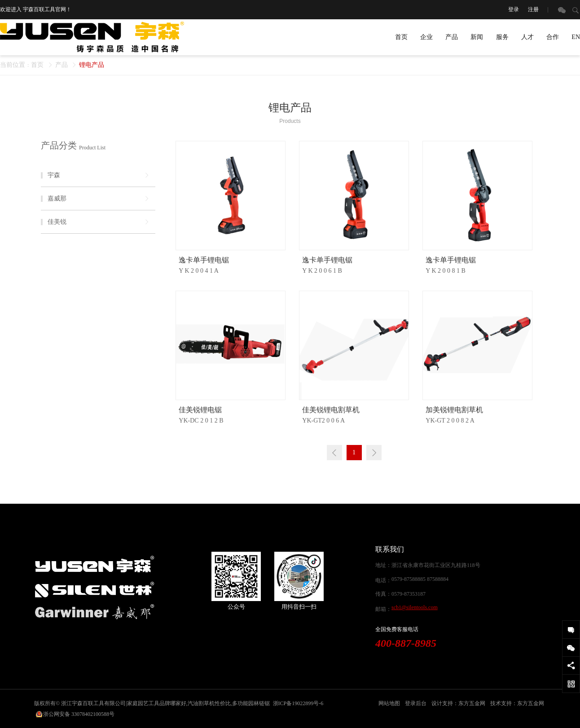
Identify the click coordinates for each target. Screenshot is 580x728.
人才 (527, 37)
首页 (401, 37)
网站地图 (389, 703)
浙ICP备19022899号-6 (298, 703)
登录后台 (416, 703)
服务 (502, 37)
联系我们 (390, 549)
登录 (514, 9)
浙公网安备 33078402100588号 (79, 714)
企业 (426, 37)
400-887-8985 (406, 643)
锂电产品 (92, 65)
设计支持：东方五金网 (458, 703)
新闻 (477, 37)
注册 (533, 9)
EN (576, 37)
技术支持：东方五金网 (517, 703)
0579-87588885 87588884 (420, 579)
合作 (553, 37)
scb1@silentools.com (415, 607)
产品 (452, 37)
